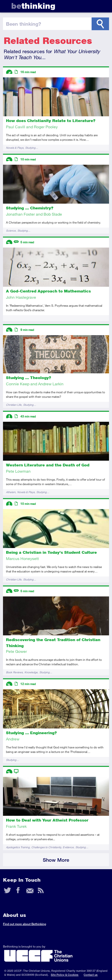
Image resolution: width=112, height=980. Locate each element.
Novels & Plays (15, 148)
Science (11, 230)
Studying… (32, 148)
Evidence (68, 847)
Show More (56, 860)
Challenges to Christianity (46, 847)
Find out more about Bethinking (25, 924)
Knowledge (31, 672)
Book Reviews (14, 672)
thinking (33, 6)
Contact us (91, 975)
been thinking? (24, 24)
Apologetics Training (18, 847)
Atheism (11, 492)
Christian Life (14, 405)
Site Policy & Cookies (65, 975)
